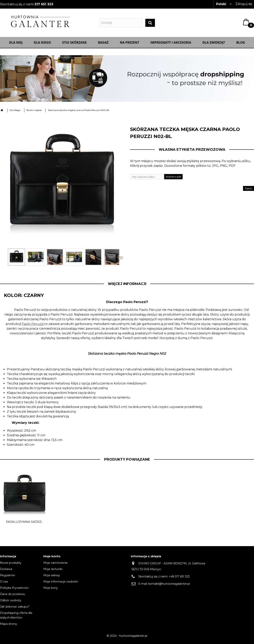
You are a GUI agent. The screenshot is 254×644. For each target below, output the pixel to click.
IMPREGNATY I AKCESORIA (171, 44)
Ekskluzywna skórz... (25, 524)
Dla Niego (42, 44)
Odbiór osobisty (11, 603)
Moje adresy (52, 577)
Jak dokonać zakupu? (15, 609)
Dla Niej (16, 44)
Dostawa (6, 571)
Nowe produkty (11, 565)
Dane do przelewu (13, 596)
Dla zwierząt (214, 44)
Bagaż (103, 44)
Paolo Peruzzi (33, 326)
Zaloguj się (244, 4)
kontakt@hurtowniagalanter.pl (169, 586)
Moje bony (51, 590)
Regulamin (8, 577)
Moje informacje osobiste (61, 584)
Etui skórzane (75, 44)
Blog (241, 44)
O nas (4, 584)
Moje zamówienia (55, 565)
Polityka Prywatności (14, 590)
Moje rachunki (53, 571)
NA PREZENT (129, 44)
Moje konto (52, 558)
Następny (121, 260)
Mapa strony (9, 626)
